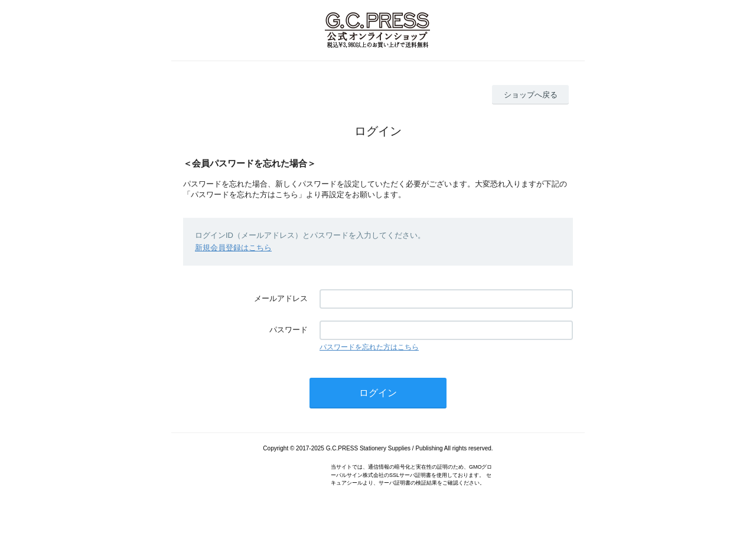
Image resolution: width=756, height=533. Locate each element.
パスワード (289, 330)
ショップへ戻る (531, 95)
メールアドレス (281, 298)
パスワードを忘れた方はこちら (369, 347)
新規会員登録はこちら (233, 248)
